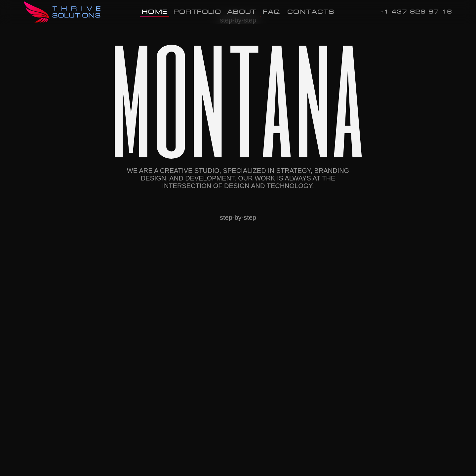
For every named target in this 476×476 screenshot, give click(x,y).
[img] (63, 12)
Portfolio (197, 12)
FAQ (272, 12)
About (242, 12)
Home (155, 12)
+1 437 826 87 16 (416, 12)
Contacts (311, 12)
